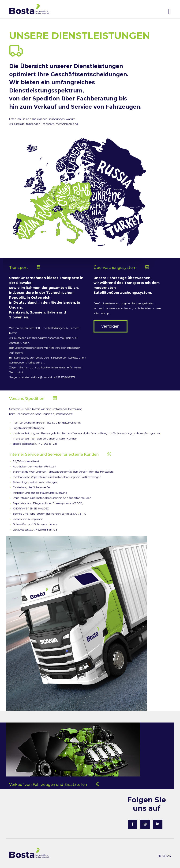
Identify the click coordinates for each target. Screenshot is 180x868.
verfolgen (111, 326)
